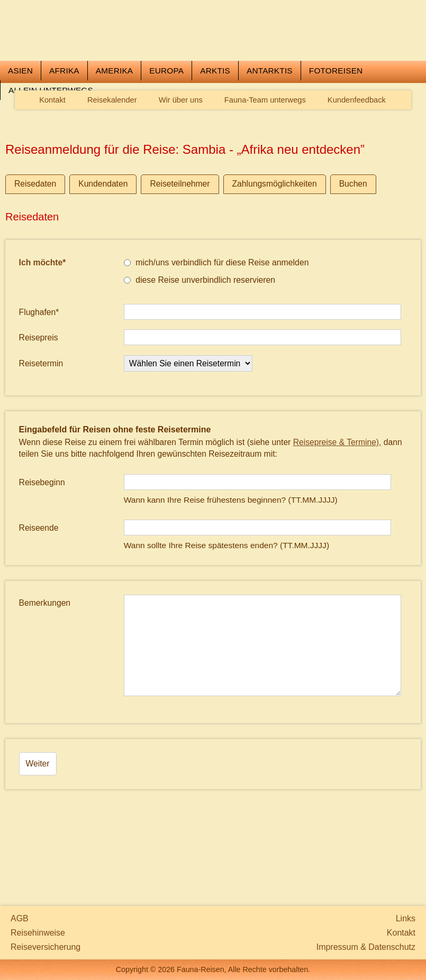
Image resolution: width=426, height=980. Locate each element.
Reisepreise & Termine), (337, 505)
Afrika (64, 133)
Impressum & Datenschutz (366, 947)
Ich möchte (43, 326)
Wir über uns (181, 163)
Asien (20, 133)
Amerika (115, 133)
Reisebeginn (42, 546)
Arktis (215, 133)
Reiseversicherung (46, 947)
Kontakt (52, 163)
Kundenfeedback (357, 163)
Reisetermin (41, 426)
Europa (166, 133)
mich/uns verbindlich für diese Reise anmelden (216, 326)
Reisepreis (39, 401)
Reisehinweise (38, 933)
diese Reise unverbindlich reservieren (200, 343)
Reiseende (39, 591)
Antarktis (270, 133)
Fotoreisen (336, 133)
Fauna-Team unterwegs (265, 163)
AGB (20, 918)
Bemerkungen (45, 666)
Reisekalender (112, 163)
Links (406, 918)
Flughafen (39, 375)
